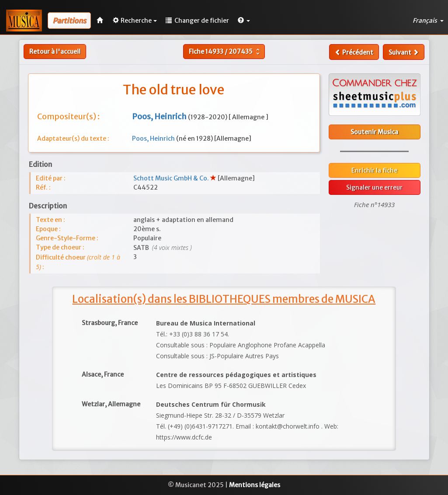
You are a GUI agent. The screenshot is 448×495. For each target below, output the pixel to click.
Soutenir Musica (374, 132)
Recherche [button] (135, 21)
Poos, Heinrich (154, 138)
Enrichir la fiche (374, 170)
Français (428, 21)
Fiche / (225, 52)
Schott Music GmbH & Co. (172, 178)
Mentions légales (255, 485)
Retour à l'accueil (55, 52)
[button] (244, 21)
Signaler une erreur (374, 187)
